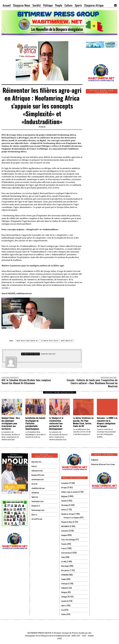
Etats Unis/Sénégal (68, 538)
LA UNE (64, 559)
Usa (63, 607)
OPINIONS (65, 572)
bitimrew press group (50, 341)
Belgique (64, 496)
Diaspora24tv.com (38, 475)
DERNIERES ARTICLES (48, 354)
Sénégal (64, 594)
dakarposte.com (37, 470)
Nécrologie (65, 564)
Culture (64, 509)
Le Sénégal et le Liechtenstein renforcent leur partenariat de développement (56, 423)
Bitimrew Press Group (30, 354)
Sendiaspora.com (37, 500)
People (64, 577)
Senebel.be (35, 492)
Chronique (65, 504)
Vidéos (64, 611)
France (64, 547)
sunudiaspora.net (37, 479)
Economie (65, 529)
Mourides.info (36, 462)
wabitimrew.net (67, 341)
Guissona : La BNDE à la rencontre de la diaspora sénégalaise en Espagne (107, 422)
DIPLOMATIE (65, 525)
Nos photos (65, 568)
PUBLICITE (65, 585)
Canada (64, 500)
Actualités (65, 483)
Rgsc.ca (34, 513)
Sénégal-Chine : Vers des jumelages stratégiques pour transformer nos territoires (11, 423)
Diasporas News (67, 521)
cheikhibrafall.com (38, 487)
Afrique (64, 487)
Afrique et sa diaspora (72, 517)
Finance (64, 542)
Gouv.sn (34, 466)
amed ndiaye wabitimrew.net (28, 341)
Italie (63, 555)
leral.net (34, 483)
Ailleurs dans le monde (69, 492)
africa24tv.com (37, 517)
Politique (64, 581)
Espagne (64, 534)
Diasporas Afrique (68, 513)
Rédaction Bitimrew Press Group (103, 464)
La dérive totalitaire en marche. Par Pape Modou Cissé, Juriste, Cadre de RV (83, 422)
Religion (64, 589)
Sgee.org (35, 496)
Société (64, 598)
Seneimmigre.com (38, 509)
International (66, 551)
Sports (64, 602)
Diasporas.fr (36, 505)
